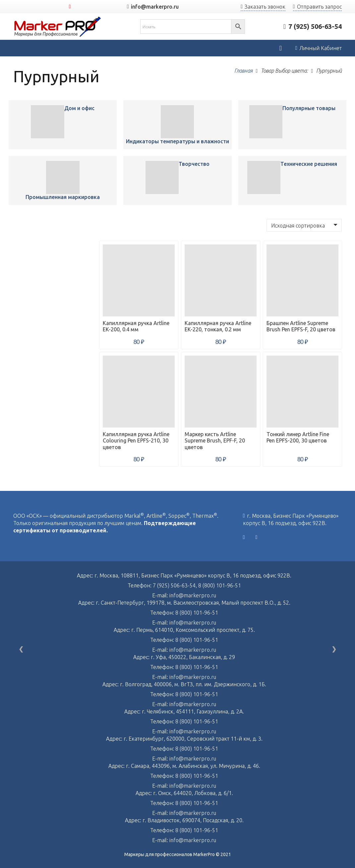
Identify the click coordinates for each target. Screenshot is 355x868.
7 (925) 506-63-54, (176, 585)
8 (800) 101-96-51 (220, 585)
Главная (243, 71)
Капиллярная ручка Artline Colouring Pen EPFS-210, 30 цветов (136, 440)
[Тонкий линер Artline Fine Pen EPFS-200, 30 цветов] (302, 392)
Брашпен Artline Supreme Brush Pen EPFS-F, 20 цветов (301, 326)
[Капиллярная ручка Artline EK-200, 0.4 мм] (48, 122)
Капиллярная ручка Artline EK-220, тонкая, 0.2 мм (218, 326)
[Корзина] (280, 48)
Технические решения (309, 164)
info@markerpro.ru (193, 595)
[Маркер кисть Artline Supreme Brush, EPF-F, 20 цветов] (221, 392)
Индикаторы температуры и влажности (177, 141)
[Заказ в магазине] (304, 225)
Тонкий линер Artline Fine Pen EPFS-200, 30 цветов (298, 437)
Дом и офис (79, 108)
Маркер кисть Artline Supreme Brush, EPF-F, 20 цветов (215, 440)
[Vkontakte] (244, 537)
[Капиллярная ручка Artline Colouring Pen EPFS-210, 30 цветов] (139, 392)
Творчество (194, 164)
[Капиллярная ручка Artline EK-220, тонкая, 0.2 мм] (221, 280)
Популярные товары (309, 108)
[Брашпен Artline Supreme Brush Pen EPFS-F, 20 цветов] (302, 280)
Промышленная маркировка (63, 197)
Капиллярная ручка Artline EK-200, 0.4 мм (136, 326)
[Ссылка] (58, 27)
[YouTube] (70, 7)
